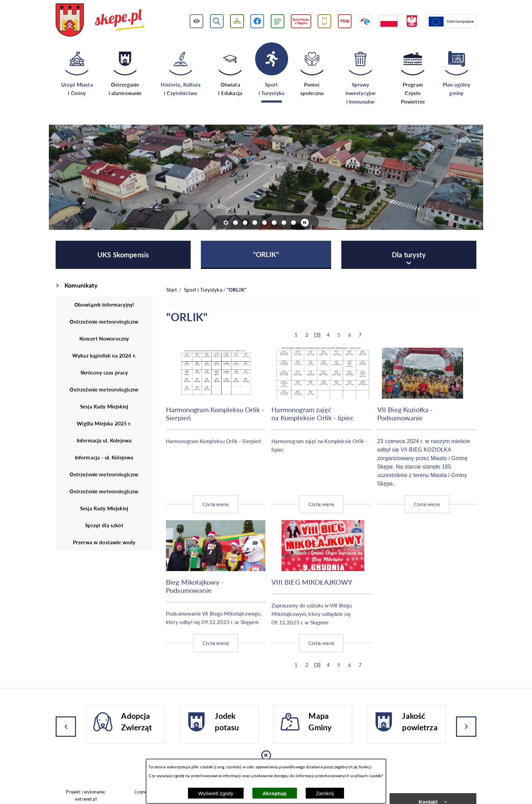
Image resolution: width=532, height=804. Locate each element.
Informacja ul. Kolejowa (104, 440)
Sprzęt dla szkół (104, 525)
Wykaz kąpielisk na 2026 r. (104, 355)
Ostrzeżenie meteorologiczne (104, 322)
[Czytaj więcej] (216, 431)
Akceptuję (275, 793)
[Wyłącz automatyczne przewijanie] (305, 223)
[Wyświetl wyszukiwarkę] (217, 21)
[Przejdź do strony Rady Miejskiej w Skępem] (301, 21)
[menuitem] (123, 255)
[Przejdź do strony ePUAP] (365, 21)
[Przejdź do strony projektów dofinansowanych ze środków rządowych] (399, 21)
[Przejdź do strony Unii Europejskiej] (451, 21)
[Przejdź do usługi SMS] (325, 21)
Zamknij (325, 793)
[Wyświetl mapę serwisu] (237, 21)
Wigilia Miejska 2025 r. (104, 423)
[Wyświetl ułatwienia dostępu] (197, 21)
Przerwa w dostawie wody (104, 542)
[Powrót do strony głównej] (172, 290)
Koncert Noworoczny (104, 339)
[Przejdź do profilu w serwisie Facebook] (257, 21)
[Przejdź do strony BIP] (345, 21)
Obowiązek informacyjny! (104, 305)
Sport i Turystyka (203, 290)
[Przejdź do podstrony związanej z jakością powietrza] (278, 21)
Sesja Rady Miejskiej (104, 406)
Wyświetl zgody (216, 793)
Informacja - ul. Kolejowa (104, 457)
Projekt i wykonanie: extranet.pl (86, 795)
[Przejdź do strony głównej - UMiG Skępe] (100, 21)
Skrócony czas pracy (104, 372)
